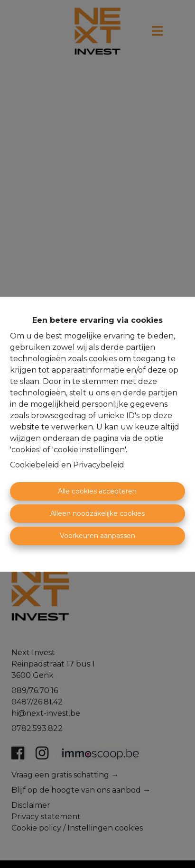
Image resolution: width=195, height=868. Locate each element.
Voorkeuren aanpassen (97, 536)
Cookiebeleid (35, 465)
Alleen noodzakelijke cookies (97, 513)
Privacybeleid (99, 465)
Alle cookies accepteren (97, 491)
